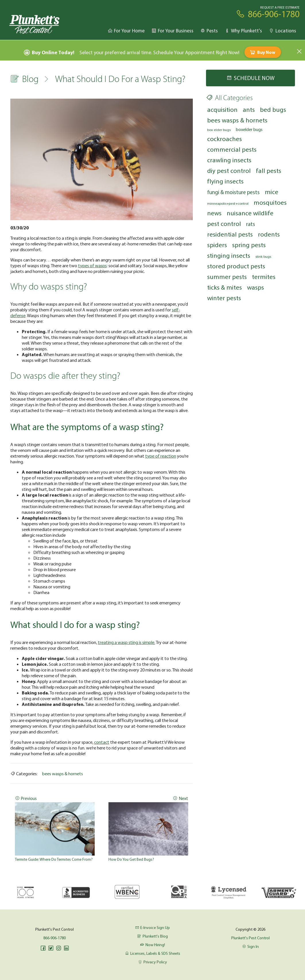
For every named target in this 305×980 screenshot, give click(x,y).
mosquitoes (270, 202)
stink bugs (263, 256)
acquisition (222, 109)
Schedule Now (250, 78)
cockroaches (225, 139)
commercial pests (232, 149)
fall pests (269, 170)
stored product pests (236, 266)
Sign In (250, 946)
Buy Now (262, 52)
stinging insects (229, 255)
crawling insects (229, 160)
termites (264, 277)
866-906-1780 (55, 938)
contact (102, 742)
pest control (224, 223)
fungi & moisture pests (233, 192)
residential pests (230, 234)
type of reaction (161, 456)
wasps (256, 287)
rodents (269, 234)
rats (251, 224)
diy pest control (229, 170)
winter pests (224, 298)
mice (272, 192)
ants (249, 109)
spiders (217, 245)
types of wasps (92, 266)
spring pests (249, 245)
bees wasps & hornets (63, 774)
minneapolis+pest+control (228, 203)
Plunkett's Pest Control (250, 938)
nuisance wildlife (250, 213)
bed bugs (273, 109)
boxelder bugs (249, 129)
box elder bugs (219, 130)
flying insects (225, 181)
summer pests (227, 277)
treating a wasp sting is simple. (127, 642)
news (214, 213)
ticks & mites (225, 287)
